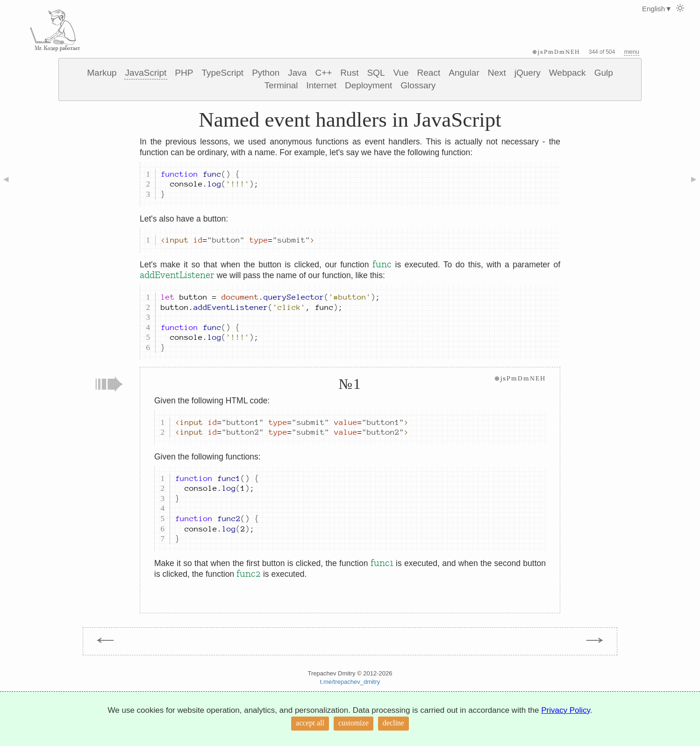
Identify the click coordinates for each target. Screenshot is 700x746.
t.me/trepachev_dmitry (350, 682)
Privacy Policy (566, 710)
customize (354, 723)
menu (632, 52)
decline (393, 723)
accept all (310, 723)
